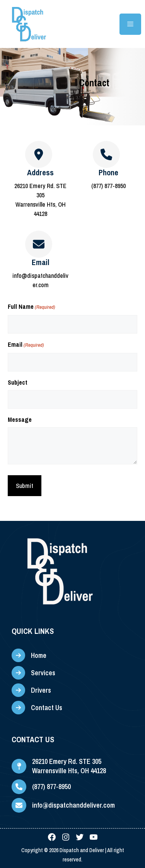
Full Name (32, 307)
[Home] (29, 655)
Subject (18, 382)
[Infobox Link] (107, 180)
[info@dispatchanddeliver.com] (63, 805)
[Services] (33, 673)
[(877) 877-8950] (41, 787)
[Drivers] (31, 690)
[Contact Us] (37, 708)
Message (20, 419)
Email (26, 345)
